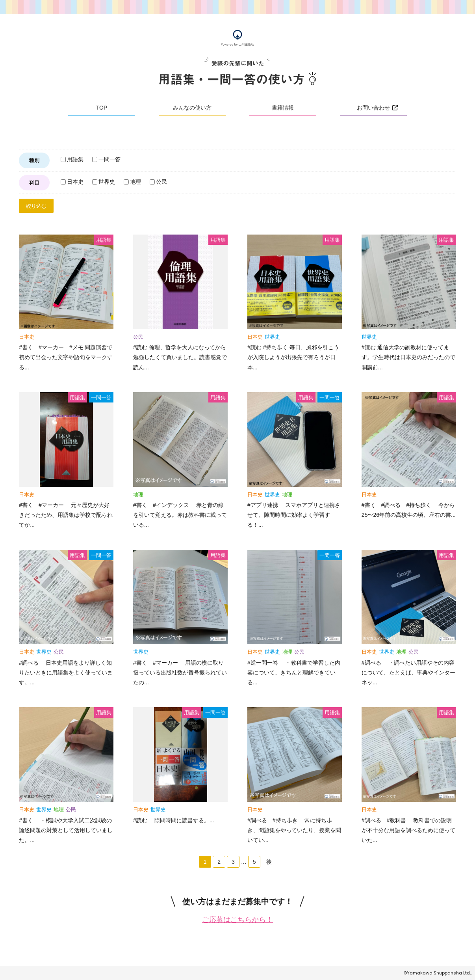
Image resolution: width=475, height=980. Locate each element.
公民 (158, 182)
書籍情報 (283, 108)
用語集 (72, 159)
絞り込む (36, 206)
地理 (132, 182)
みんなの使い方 (192, 108)
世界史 (104, 182)
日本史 (72, 182)
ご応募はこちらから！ (237, 920)
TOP (102, 108)
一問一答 (106, 159)
